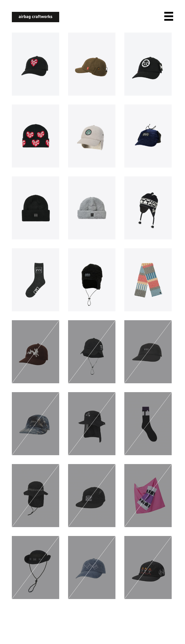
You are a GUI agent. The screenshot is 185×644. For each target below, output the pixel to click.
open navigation (169, 16)
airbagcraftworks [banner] (36, 17)
